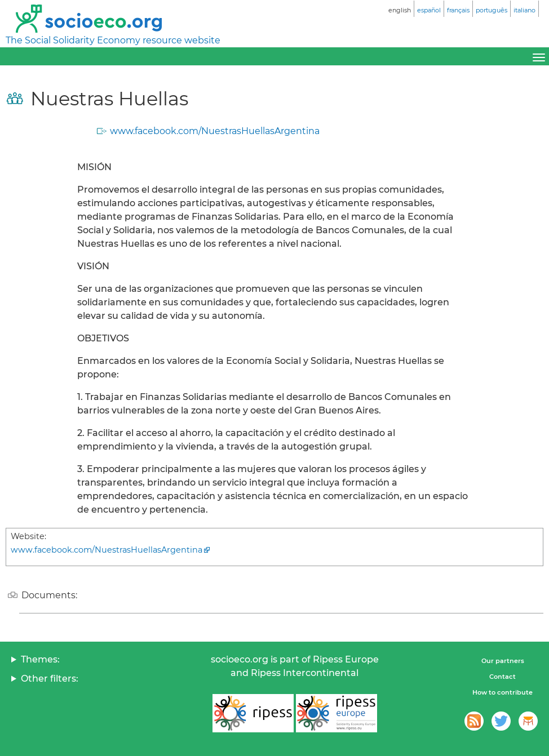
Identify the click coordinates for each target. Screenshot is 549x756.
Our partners (503, 661)
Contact (502, 677)
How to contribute (502, 692)
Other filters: (50, 679)
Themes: (40, 659)
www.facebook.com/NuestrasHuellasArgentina (215, 131)
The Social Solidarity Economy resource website (113, 40)
